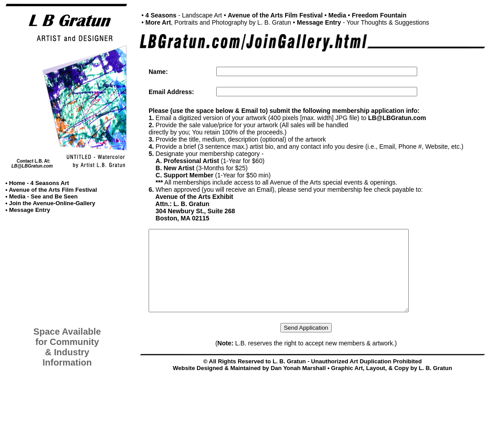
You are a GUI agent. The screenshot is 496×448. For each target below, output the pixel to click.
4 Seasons (161, 15)
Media (338, 15)
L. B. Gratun (436, 384)
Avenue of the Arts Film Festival (275, 15)
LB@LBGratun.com (32, 166)
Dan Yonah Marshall (298, 384)
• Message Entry (28, 210)
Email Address (170, 92)
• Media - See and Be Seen (41, 196)
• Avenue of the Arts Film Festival (51, 190)
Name (157, 72)
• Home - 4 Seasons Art (37, 183)
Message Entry (319, 22)
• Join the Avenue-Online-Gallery (50, 203)
